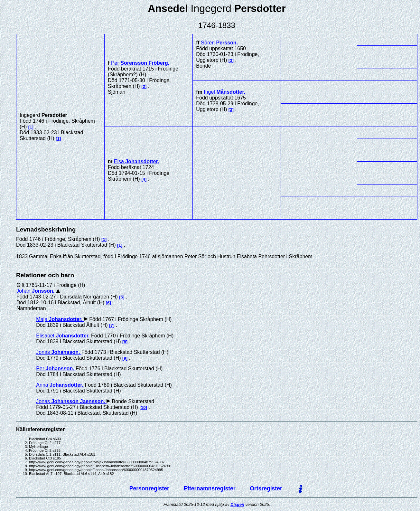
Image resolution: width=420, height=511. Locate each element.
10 (143, 407)
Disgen (237, 504)
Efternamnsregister (209, 488)
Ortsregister (266, 488)
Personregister (149, 488)
